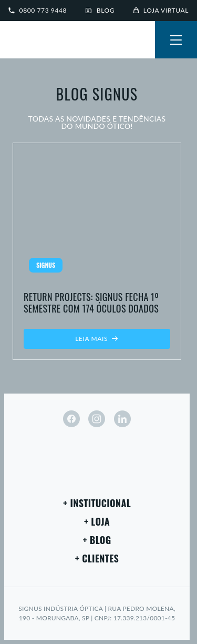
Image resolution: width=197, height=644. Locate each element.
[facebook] (71, 419)
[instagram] (97, 419)
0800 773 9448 (38, 10)
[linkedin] (122, 419)
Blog (100, 10)
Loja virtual (161, 10)
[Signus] (42, 41)
